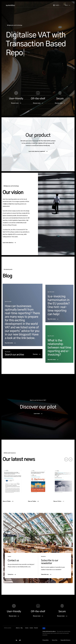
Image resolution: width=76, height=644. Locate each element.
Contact (31, 628)
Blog (22, 628)
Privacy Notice (46, 640)
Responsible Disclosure (65, 640)
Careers (27, 628)
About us (18, 628)
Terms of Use (55, 640)
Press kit (36, 628)
